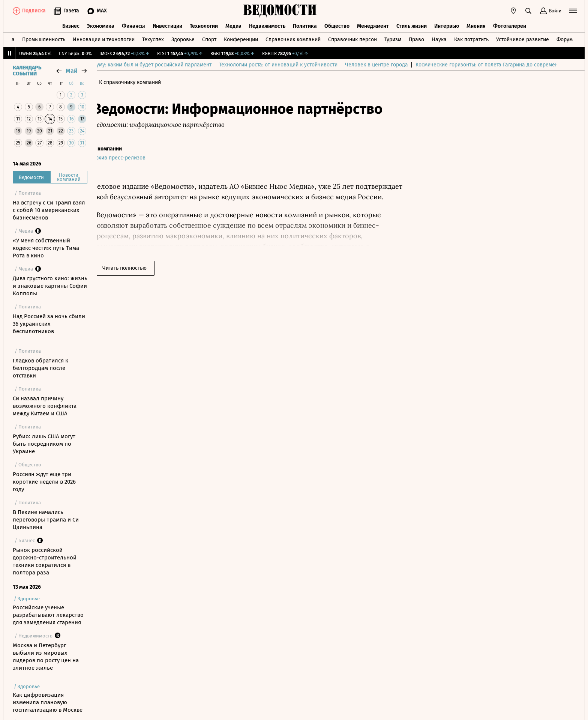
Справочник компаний (293, 39)
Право (416, 39)
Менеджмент (373, 25)
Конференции (241, 39)
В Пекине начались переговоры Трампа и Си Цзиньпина (46, 520)
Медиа (233, 25)
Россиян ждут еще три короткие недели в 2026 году (44, 482)
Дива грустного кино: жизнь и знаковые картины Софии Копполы (50, 286)
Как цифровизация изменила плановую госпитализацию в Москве (48, 702)
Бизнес (71, 25)
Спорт (209, 39)
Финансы (133, 25)
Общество (337, 25)
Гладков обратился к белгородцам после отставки (40, 368)
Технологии (204, 25)
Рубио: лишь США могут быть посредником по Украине (44, 444)
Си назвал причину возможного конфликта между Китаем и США (45, 406)
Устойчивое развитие (523, 39)
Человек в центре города (470, 65)
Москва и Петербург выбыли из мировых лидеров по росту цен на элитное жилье (46, 657)
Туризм (393, 39)
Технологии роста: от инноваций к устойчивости (372, 65)
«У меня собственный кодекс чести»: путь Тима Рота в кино (46, 248)
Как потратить (471, 39)
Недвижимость (267, 25)
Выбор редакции (125, 65)
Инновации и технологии (104, 39)
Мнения (476, 25)
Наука (439, 39)
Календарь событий (27, 71)
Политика (305, 25)
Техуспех (153, 39)
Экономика (101, 25)
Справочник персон (352, 39)
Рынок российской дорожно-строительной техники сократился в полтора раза (45, 561)
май (72, 71)
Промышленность (44, 39)
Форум (565, 39)
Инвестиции (167, 25)
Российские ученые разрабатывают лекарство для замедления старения (48, 615)
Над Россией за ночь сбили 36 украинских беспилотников (49, 324)
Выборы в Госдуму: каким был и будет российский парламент (229, 65)
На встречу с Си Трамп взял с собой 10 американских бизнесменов (49, 210)
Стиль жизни (412, 25)
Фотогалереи (510, 25)
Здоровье (183, 39)
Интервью (447, 25)
